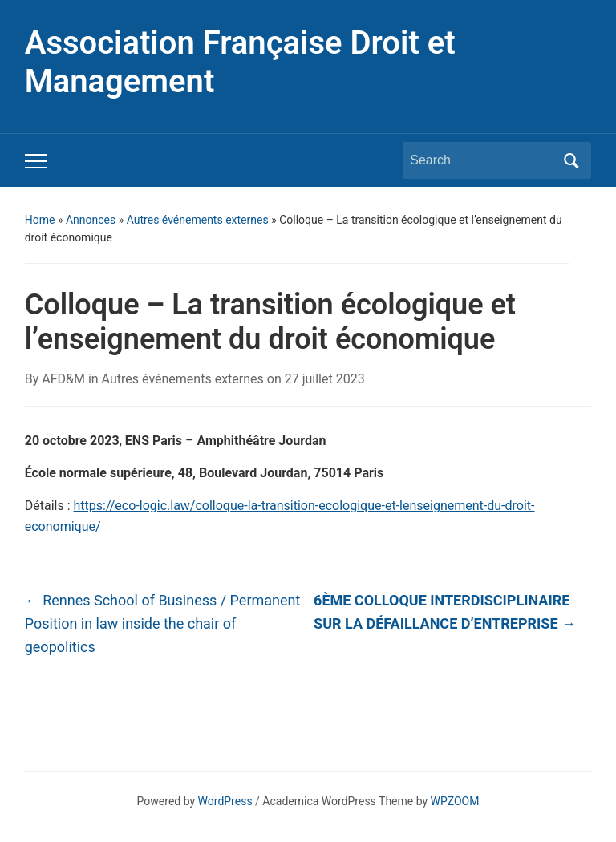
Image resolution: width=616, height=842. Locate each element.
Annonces (91, 220)
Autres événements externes (198, 220)
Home (40, 220)
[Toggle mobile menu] (36, 161)
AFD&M (63, 379)
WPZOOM (455, 801)
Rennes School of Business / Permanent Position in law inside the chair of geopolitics (163, 623)
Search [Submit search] (571, 160)
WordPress (225, 801)
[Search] (482, 160)
